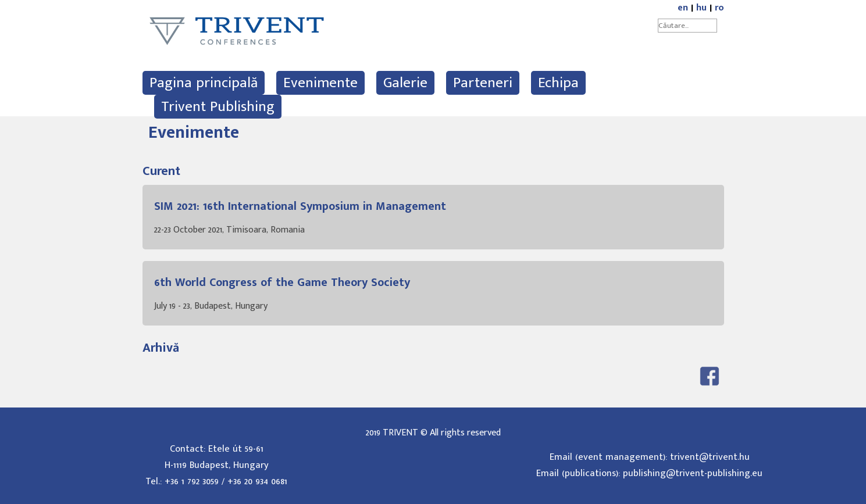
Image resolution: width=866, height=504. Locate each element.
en (683, 8)
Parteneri (483, 83)
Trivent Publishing (218, 107)
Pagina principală (204, 83)
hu (701, 8)
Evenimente (320, 83)
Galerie (405, 83)
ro (719, 8)
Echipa (558, 83)
